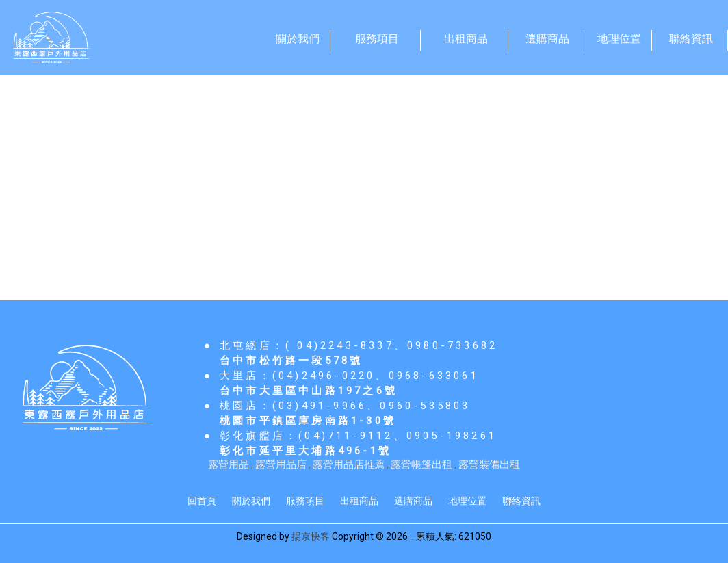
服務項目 (305, 501)
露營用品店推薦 (349, 464)
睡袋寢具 (332, 175)
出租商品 (359, 501)
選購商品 (413, 501)
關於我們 (251, 501)
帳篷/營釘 (73, 175)
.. (412, 536)
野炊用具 (246, 175)
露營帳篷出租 (421, 464)
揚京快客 (311, 536)
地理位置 (467, 501)
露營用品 (229, 464)
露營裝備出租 (489, 464)
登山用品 (508, 175)
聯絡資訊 (521, 501)
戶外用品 (161, 175)
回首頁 (202, 501)
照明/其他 (420, 175)
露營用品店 (281, 464)
